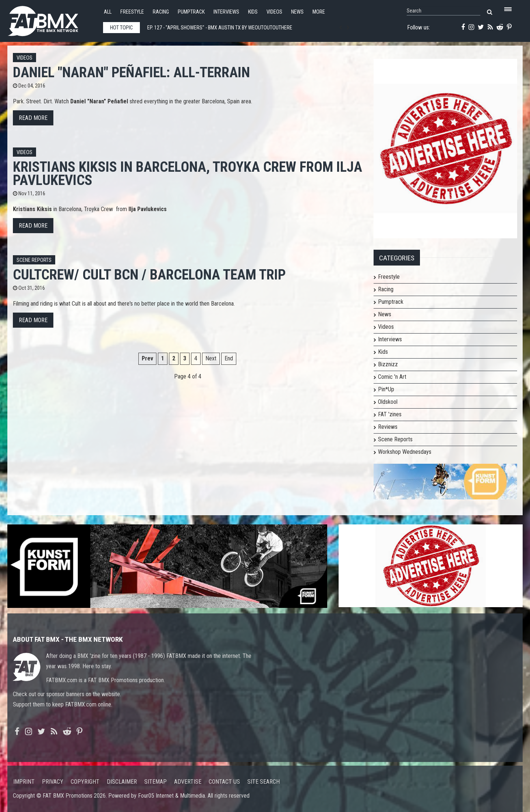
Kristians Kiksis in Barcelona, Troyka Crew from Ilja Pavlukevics (188, 173)
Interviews (226, 12)
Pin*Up (386, 389)
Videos (274, 12)
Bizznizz (388, 364)
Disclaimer (122, 782)
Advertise (188, 782)
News (297, 12)
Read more (33, 118)
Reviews (388, 427)
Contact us (224, 782)
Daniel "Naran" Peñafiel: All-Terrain (131, 72)
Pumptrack (191, 12)
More (319, 12)
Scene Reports (34, 260)
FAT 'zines (390, 414)
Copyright (85, 782)
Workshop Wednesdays (405, 452)
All (108, 12)
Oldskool (388, 402)
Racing (161, 12)
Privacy (53, 782)
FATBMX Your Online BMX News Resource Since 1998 (52, 19)
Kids (253, 12)
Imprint (24, 782)
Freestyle (132, 12)
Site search (264, 782)
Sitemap (156, 782)
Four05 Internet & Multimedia (172, 796)
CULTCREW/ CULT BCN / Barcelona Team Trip (149, 275)
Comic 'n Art (392, 377)
